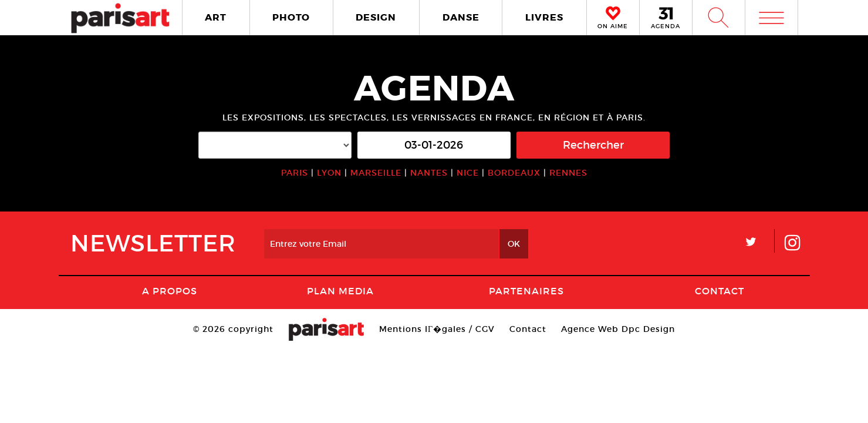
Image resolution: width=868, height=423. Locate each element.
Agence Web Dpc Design (618, 329)
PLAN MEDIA (340, 291)
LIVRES (544, 17)
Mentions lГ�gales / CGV (437, 329)
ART (216, 17)
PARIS (295, 173)
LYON (329, 173)
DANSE (461, 17)
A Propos (170, 291)
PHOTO (291, 17)
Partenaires (526, 291)
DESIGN (376, 17)
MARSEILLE (376, 173)
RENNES (568, 173)
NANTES (429, 173)
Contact (720, 291)
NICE (468, 173)
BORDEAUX (514, 173)
